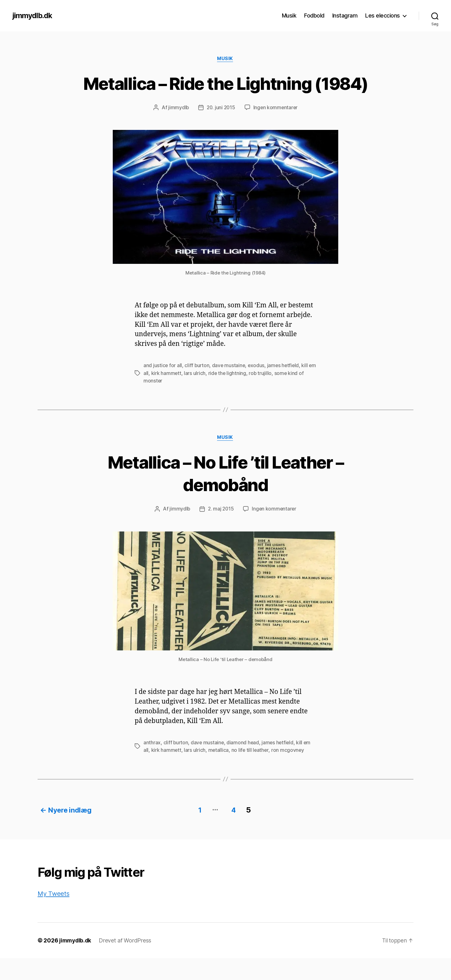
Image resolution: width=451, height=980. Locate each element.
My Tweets (54, 915)
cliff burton (197, 389)
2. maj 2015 (221, 532)
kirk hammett (175, 396)
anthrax (152, 766)
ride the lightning (236, 396)
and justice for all (163, 389)
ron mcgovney (289, 773)
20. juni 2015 (221, 131)
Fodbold (314, 15)
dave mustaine (230, 389)
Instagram (345, 15)
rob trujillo (270, 396)
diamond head (244, 766)
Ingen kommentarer (276, 131)
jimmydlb (177, 131)
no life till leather (251, 773)
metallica (219, 773)
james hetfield (285, 389)
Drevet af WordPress (127, 962)
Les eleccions (383, 15)
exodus (258, 389)
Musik (289, 15)
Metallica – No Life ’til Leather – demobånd (225, 496)
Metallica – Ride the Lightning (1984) (225, 95)
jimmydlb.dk (33, 16)
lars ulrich (203, 396)
